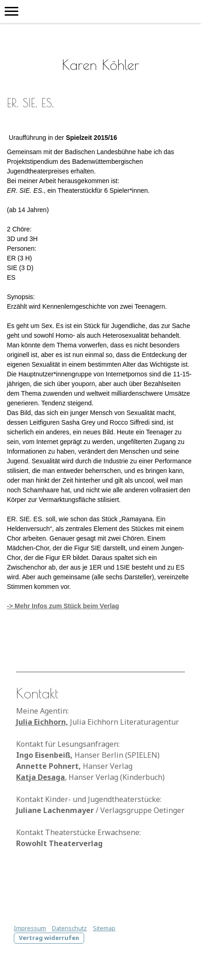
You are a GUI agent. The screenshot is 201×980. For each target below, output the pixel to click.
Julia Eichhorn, (42, 722)
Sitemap (104, 928)
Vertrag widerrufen (49, 938)
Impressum (30, 928)
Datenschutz (69, 928)
